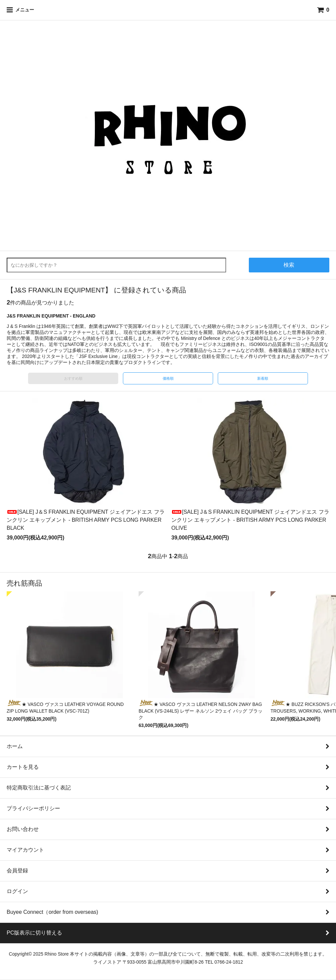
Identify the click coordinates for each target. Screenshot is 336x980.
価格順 (168, 378)
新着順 (263, 378)
